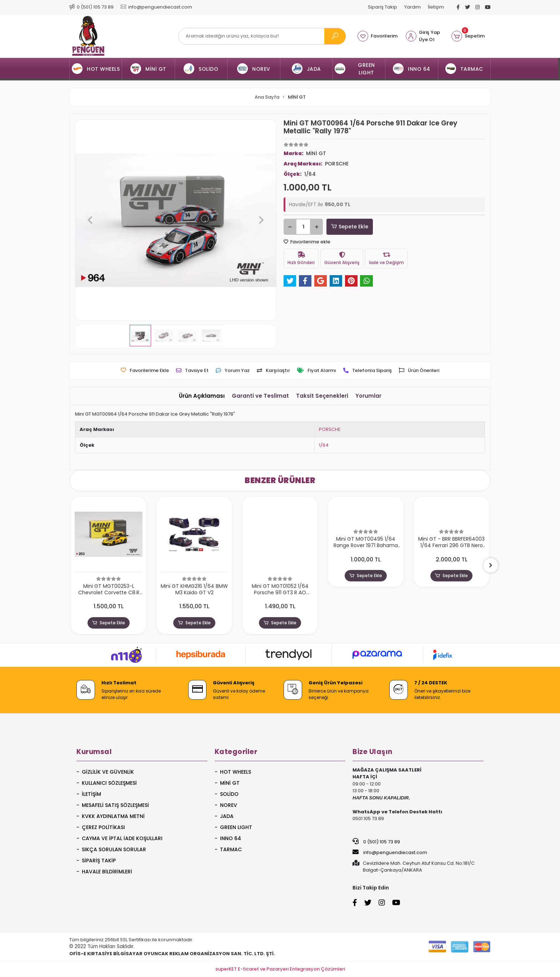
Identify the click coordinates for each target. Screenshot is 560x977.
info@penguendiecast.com (390, 852)
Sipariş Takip (382, 7)
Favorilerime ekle (307, 242)
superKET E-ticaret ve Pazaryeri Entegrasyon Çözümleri (280, 969)
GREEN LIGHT (236, 827)
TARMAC (231, 849)
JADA (227, 816)
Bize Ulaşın (372, 752)
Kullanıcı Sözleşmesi (109, 783)
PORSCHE (330, 429)
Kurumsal (94, 752)
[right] (491, 565)
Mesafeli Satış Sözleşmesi (115, 805)
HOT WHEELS (236, 772)
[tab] (202, 396)
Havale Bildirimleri (107, 872)
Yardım (412, 7)
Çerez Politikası (103, 827)
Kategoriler (236, 752)
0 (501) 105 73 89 (376, 842)
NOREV (229, 805)
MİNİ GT (230, 783)
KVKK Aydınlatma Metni (113, 816)
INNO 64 (231, 838)
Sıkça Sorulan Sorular (114, 849)
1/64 (324, 445)
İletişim (436, 7)
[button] (468, 36)
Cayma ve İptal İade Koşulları (122, 838)
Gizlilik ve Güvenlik (108, 772)
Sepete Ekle (350, 227)
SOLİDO (229, 794)
